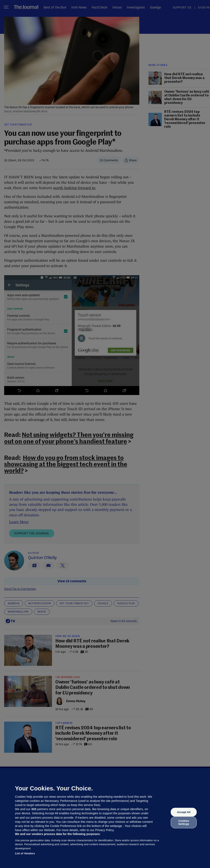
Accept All (184, 812)
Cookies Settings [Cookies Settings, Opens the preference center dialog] (184, 822)
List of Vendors (25, 853)
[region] (105, 818)
